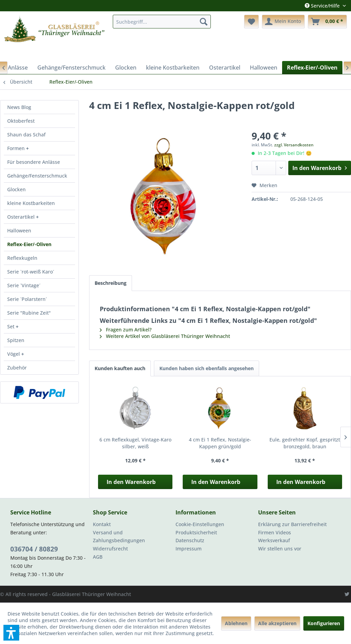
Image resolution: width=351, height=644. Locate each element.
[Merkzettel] (251, 22)
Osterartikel (22, 217)
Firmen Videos (275, 532)
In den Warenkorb (131, 482)
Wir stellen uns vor (280, 549)
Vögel (14, 354)
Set (11, 326)
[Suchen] (204, 22)
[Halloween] (264, 68)
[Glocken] (126, 68)
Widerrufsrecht (110, 549)
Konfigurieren (324, 623)
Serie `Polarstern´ (27, 299)
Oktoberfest (21, 121)
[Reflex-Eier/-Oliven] (312, 68)
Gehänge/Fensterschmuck (37, 176)
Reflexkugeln (22, 258)
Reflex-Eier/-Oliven (29, 244)
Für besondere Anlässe (34, 162)
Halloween (19, 230)
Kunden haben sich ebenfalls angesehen (207, 368)
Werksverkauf (274, 540)
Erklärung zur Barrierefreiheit (292, 524)
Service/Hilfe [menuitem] (323, 6)
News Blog (19, 107)
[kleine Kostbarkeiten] (173, 68)
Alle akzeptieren (277, 623)
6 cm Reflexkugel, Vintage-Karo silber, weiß (135, 443)
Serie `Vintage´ (24, 285)
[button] (11, 633)
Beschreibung (111, 283)
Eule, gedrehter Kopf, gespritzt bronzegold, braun (305, 443)
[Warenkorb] (327, 22)
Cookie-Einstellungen (200, 524)
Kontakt (102, 524)
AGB (98, 557)
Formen (17, 148)
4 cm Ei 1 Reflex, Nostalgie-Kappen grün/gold (220, 443)
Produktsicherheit (196, 532)
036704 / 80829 (34, 549)
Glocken (16, 189)
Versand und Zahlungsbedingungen (119, 537)
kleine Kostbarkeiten (31, 203)
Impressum (189, 549)
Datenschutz (190, 540)
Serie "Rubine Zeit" (29, 313)
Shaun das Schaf (26, 135)
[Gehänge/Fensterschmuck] (71, 68)
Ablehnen (236, 623)
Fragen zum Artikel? (126, 330)
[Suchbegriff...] (162, 22)
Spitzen (16, 340)
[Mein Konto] (283, 22)
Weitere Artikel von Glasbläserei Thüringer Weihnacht (165, 336)
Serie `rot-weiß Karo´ (31, 272)
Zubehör (17, 368)
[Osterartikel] (225, 68)
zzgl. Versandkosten (294, 145)
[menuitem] (162, 22)
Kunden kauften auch (120, 368)
